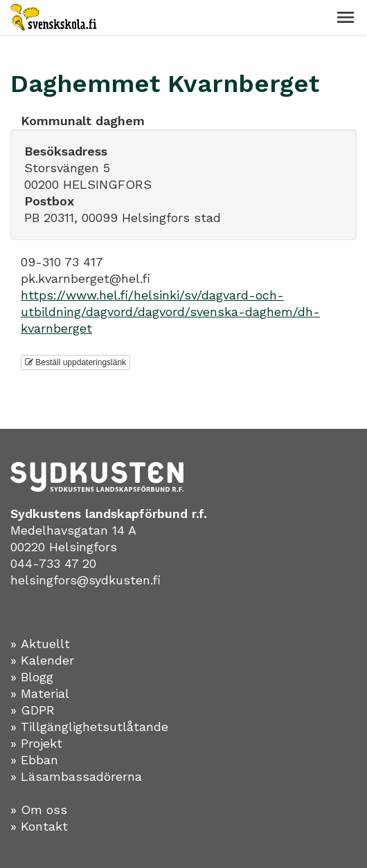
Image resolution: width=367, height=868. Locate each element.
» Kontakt (39, 826)
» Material (40, 693)
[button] (346, 17)
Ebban (39, 760)
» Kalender (42, 660)
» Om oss (39, 810)
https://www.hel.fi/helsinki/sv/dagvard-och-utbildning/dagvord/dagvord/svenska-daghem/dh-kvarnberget (170, 312)
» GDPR (33, 710)
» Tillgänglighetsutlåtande (89, 727)
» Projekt (36, 743)
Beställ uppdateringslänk (75, 362)
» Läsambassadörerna (76, 776)
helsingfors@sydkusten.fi (86, 580)
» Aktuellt (40, 644)
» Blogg (32, 677)
